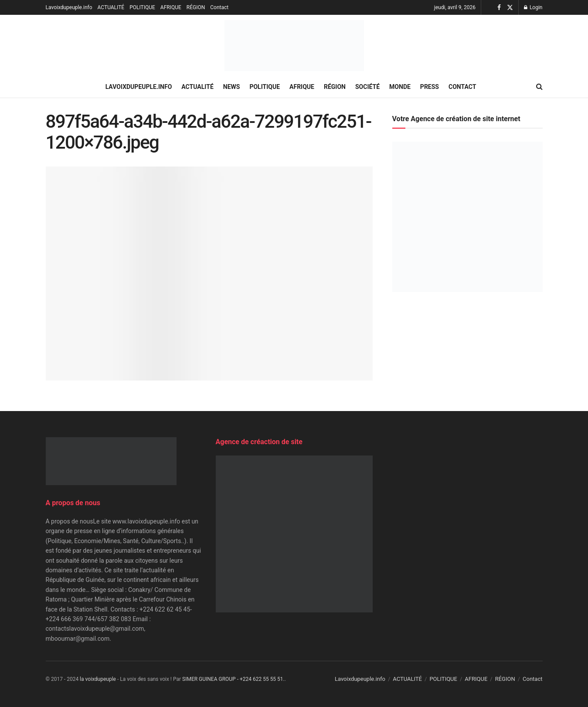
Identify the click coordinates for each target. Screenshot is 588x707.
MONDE (400, 87)
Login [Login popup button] (533, 7)
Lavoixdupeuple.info (69, 7)
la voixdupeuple (98, 679)
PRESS (430, 87)
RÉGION (196, 7)
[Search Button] (539, 87)
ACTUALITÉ (111, 7)
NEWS (232, 87)
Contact (219, 7)
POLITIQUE (142, 7)
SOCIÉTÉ (367, 87)
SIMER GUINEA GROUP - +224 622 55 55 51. (233, 679)
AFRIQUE (171, 7)
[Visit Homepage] (294, 46)
